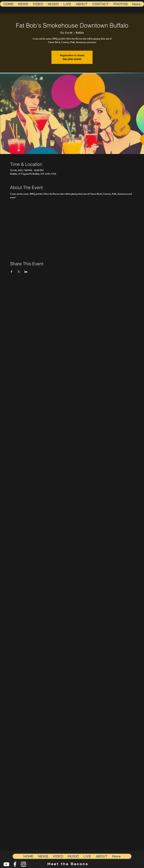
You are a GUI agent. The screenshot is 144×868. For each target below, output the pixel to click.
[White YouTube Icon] (6, 864)
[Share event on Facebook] (12, 272)
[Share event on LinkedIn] (26, 272)
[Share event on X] (19, 272)
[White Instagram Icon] (23, 864)
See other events (72, 59)
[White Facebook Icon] (15, 864)
